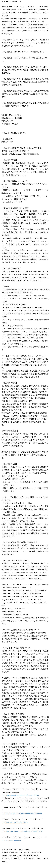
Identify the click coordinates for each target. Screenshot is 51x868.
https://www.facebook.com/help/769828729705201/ (22, 831)
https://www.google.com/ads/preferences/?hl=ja (20, 795)
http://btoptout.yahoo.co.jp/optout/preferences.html (22, 813)
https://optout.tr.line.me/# (11, 840)
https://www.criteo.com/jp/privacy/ (15, 822)
